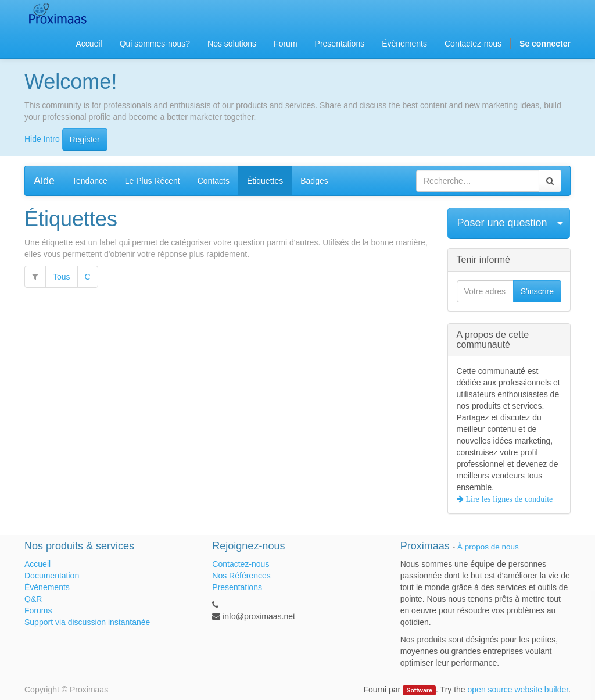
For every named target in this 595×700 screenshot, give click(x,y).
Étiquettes (265, 181)
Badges (314, 181)
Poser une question (502, 223)
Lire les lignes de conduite (508, 499)
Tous (62, 277)
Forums (38, 610)
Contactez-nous (241, 564)
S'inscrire (537, 291)
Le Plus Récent (153, 181)
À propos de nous (488, 547)
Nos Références (241, 576)
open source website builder (518, 690)
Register (85, 140)
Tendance (90, 181)
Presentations (237, 587)
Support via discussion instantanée (87, 622)
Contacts (214, 181)
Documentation (52, 576)
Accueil (37, 564)
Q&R (33, 599)
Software (419, 690)
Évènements (47, 587)
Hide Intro (42, 138)
